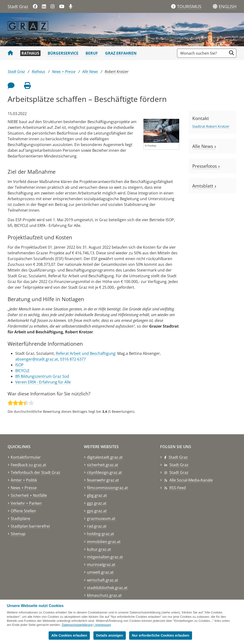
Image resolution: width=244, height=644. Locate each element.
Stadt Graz (18, 6)
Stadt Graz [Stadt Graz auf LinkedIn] (179, 465)
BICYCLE (22, 371)
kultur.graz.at (99, 549)
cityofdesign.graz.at (104, 472)
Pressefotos (206, 166)
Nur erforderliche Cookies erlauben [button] (160, 635)
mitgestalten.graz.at (105, 557)
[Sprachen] (215, 7)
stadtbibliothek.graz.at (107, 588)
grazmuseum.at (101, 518)
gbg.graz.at (97, 495)
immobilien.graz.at (104, 542)
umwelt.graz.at (100, 572)
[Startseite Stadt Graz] (10, 53)
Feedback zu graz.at (28, 465)
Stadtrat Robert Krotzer (211, 126)
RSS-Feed (178, 488)
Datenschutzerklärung (77, 625)
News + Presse (64, 72)
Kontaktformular (26, 457)
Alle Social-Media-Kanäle (191, 480)
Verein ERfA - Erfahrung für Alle (43, 382)
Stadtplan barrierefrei (30, 526)
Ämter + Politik (24, 480)
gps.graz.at (97, 511)
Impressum (103, 625)
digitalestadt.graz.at (105, 457)
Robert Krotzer (117, 72)
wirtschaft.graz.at (103, 580)
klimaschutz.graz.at (104, 595)
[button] (228, 7)
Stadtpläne (20, 518)
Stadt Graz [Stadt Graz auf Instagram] (179, 472)
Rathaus (30, 53)
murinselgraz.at (101, 565)
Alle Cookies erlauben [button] (69, 635)
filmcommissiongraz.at (107, 488)
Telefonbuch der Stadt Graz (36, 472)
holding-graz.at (101, 534)
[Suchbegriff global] (203, 53)
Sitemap (18, 534)
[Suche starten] (231, 53)
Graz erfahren (121, 53)
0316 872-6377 (73, 359)
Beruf (92, 53)
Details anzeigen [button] (109, 635)
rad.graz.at (97, 526)
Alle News (90, 72)
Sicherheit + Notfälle (29, 495)
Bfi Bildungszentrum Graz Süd (42, 376)
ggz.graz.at (97, 503)
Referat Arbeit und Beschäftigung (86, 353)
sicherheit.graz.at (103, 465)
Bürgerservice (63, 53)
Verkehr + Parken (26, 503)
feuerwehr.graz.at (103, 480)
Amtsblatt (204, 186)
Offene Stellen (23, 511)
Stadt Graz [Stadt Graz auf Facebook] (178, 457)
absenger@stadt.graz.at (37, 359)
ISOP (19, 365)
